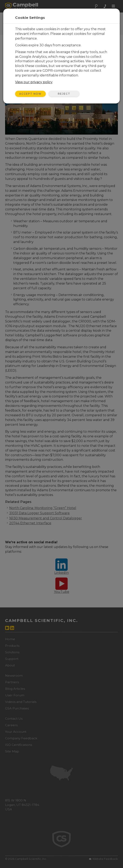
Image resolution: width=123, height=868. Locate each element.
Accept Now (30, 94)
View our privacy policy (34, 82)
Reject (64, 94)
